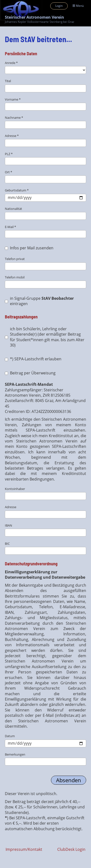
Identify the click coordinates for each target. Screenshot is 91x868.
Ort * (45, 177)
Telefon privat (45, 263)
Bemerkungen (45, 759)
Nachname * (45, 122)
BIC (45, 548)
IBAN (45, 530)
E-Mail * (45, 231)
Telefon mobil (45, 282)
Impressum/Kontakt (24, 849)
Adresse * (45, 140)
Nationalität (45, 213)
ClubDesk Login (71, 849)
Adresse (45, 511)
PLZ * (45, 158)
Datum (45, 740)
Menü (78, 6)
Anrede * (45, 67)
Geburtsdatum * (45, 195)
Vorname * (45, 104)
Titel (45, 85)
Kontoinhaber (45, 493)
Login (59, 6)
